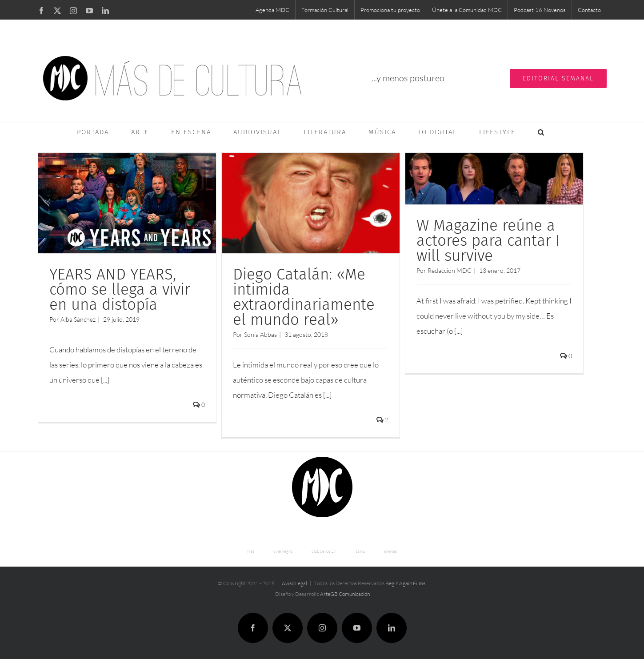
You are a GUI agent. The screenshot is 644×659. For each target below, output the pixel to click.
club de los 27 (324, 549)
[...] (105, 380)
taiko (360, 549)
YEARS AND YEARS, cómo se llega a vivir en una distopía (120, 289)
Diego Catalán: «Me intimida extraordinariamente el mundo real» (302, 297)
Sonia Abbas (259, 334)
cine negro (283, 549)
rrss (251, 549)
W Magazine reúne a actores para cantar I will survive (485, 240)
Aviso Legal (294, 581)
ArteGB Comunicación (345, 592)
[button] (541, 132)
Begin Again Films (405, 581)
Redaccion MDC (446, 270)
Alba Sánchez (78, 319)
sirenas (390, 549)
